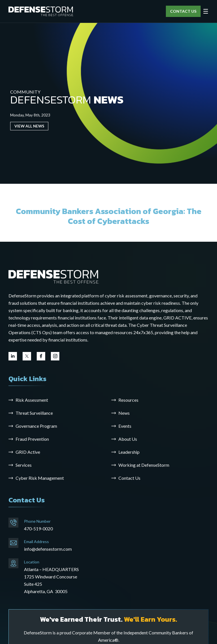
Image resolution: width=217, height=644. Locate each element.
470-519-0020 (38, 529)
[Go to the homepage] (54, 276)
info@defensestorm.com (48, 549)
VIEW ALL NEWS (29, 126)
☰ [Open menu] (206, 11)
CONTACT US (183, 11)
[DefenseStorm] (41, 11)
